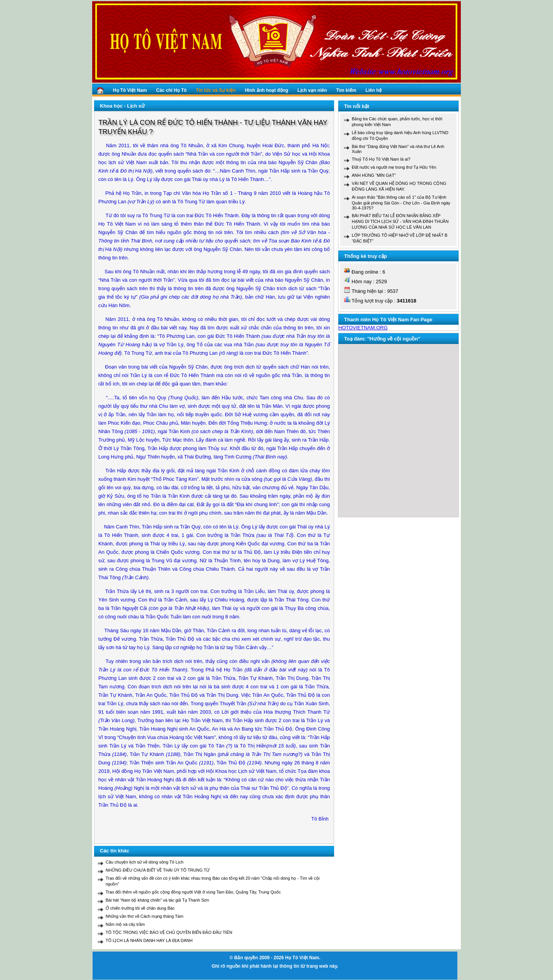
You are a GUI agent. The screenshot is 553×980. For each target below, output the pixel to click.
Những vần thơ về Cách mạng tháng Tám (144, 916)
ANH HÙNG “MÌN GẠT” (374, 175)
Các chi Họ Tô (171, 90)
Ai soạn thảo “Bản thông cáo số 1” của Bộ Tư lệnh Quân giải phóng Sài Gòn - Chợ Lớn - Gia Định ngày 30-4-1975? (401, 203)
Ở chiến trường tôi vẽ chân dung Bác (140, 908)
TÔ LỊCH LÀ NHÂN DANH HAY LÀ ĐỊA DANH (149, 940)
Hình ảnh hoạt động (267, 90)
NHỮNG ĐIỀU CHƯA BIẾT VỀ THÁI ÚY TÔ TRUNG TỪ (158, 870)
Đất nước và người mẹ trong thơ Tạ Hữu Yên (394, 167)
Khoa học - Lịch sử (122, 106)
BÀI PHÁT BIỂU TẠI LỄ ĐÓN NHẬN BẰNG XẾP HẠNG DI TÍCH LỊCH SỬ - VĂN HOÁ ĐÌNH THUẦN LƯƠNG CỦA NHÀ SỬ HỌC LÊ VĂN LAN (400, 221)
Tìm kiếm (346, 90)
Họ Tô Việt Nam (130, 90)
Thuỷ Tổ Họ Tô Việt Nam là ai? (381, 159)
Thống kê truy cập (366, 256)
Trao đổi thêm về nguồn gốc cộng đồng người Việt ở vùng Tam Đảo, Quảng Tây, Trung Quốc (193, 892)
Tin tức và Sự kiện (216, 90)
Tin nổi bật (357, 106)
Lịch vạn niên (312, 90)
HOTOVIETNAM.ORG (363, 328)
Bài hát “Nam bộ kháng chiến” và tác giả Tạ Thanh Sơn (157, 900)
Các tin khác (115, 851)
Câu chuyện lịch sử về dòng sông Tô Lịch (145, 862)
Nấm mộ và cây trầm (125, 924)
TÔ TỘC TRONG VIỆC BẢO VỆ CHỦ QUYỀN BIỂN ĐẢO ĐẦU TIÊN (169, 932)
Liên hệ (374, 90)
